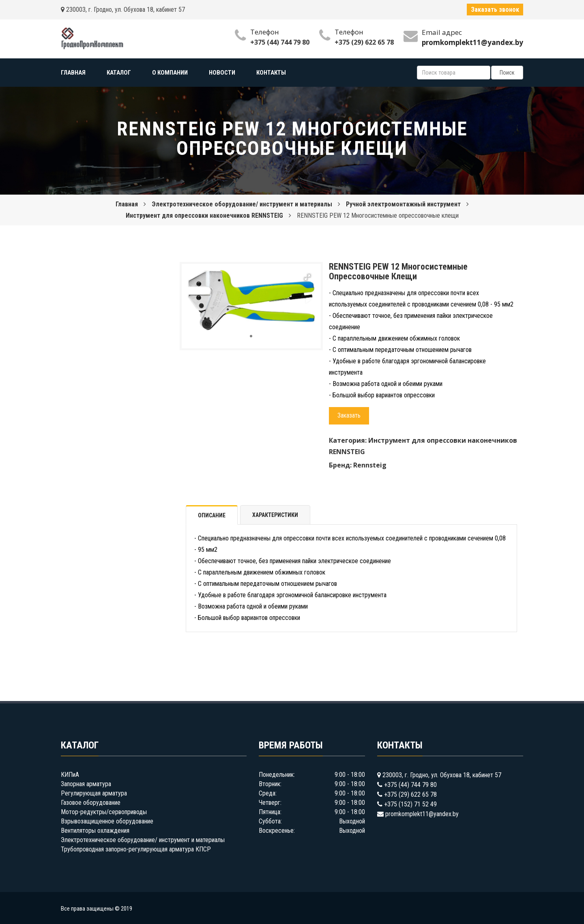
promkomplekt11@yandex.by (422, 814)
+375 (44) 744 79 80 (280, 42)
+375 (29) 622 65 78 (364, 42)
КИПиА (70, 775)
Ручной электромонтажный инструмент (403, 204)
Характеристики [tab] (275, 515)
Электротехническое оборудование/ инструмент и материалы (242, 204)
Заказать (349, 415)
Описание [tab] (212, 515)
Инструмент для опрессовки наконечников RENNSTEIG (204, 215)
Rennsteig (370, 465)
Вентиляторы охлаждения (95, 831)
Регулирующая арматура (94, 793)
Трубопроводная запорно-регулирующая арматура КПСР (136, 849)
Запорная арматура (86, 784)
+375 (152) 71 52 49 (410, 804)
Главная (127, 204)
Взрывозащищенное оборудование (107, 821)
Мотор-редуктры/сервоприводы (104, 812)
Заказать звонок (495, 10)
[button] (307, 277)
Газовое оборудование (91, 803)
